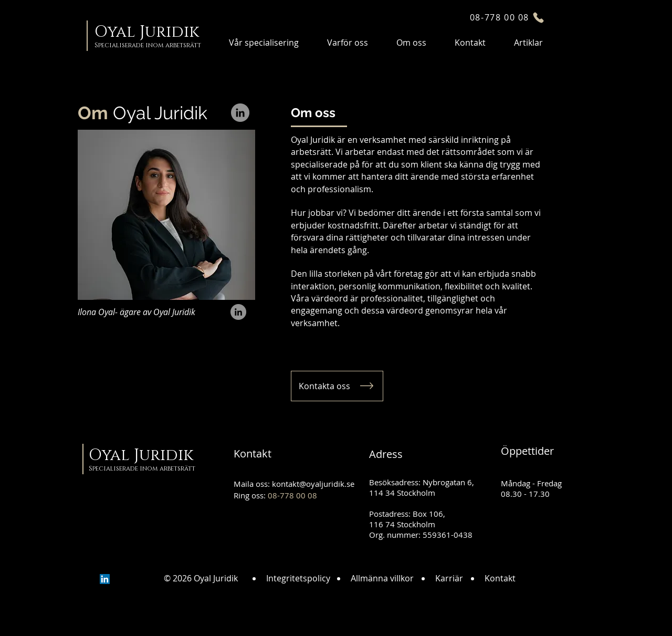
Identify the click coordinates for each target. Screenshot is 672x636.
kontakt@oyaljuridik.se (313, 484)
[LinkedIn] (240, 113)
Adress (386, 454)
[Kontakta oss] (337, 386)
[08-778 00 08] (507, 17)
